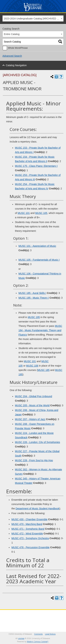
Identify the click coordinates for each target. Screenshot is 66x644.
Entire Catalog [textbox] (12, 34)
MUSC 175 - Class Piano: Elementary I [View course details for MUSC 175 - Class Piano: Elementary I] (36, 166)
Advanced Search (12, 56)
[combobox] (33, 18)
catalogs (21, 638)
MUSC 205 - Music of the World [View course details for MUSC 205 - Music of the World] (32, 405)
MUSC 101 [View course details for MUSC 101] (24, 213)
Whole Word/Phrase (18, 48)
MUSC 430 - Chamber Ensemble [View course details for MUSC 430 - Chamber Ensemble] (29, 519)
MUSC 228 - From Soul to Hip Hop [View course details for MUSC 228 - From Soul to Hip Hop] (34, 460)
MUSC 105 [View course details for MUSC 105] (41, 213)
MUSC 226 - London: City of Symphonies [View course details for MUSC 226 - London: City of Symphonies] (37, 442)
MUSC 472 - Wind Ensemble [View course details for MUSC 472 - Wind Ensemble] (27, 534)
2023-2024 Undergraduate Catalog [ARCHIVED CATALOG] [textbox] (34, 19)
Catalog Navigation (16, 65)
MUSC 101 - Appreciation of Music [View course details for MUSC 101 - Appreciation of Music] (37, 246)
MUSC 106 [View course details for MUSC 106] (32, 366)
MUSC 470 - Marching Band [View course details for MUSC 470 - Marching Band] (27, 524)
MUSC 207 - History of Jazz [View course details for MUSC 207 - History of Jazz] (30, 419)
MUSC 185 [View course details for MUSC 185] (43, 370)
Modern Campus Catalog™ (38, 642)
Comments (38, 634)
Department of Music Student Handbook (37, 509)
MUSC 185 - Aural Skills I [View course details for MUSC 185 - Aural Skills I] (32, 293)
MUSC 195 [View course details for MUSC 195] (34, 317)
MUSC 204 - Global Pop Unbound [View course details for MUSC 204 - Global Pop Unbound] (34, 396)
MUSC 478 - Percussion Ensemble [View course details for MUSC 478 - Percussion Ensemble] (30, 547)
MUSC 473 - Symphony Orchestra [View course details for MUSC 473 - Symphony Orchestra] (30, 538)
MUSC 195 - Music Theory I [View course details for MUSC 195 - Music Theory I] (34, 298)
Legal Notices (50, 634)
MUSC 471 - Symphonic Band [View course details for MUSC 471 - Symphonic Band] (28, 529)
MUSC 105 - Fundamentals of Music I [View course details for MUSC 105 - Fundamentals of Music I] (39, 260)
